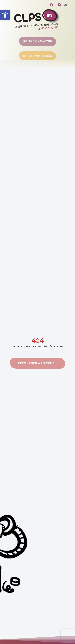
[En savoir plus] (37, 364)
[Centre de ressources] (37, 43)
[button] (5, 15)
